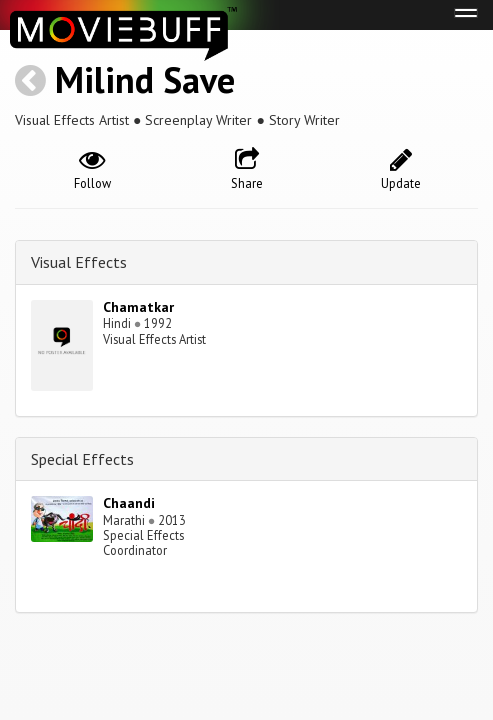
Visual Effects (79, 262)
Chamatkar (138, 307)
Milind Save (145, 79)
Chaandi (129, 503)
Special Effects (82, 459)
